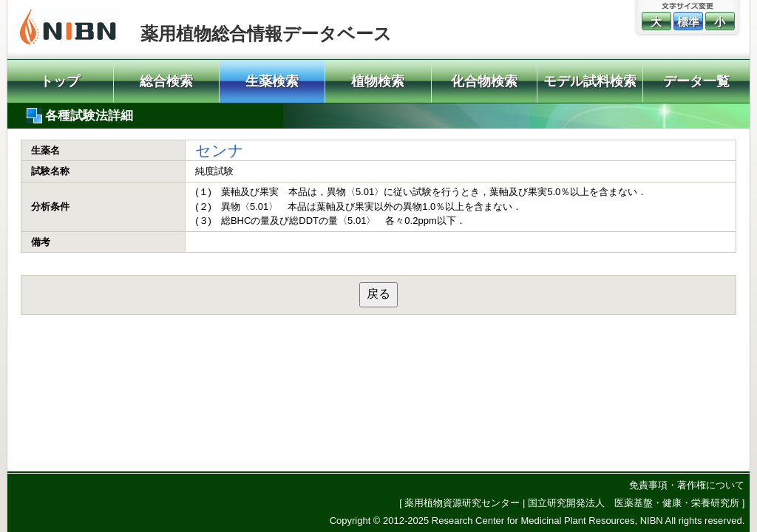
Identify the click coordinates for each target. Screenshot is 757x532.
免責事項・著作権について (687, 485)
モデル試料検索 (590, 81)
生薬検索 (272, 81)
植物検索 (378, 81)
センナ (220, 150)
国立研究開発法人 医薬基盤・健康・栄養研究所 (634, 503)
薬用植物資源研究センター (462, 503)
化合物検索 (484, 81)
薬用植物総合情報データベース (266, 34)
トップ (60, 81)
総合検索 (166, 81)
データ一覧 (696, 81)
